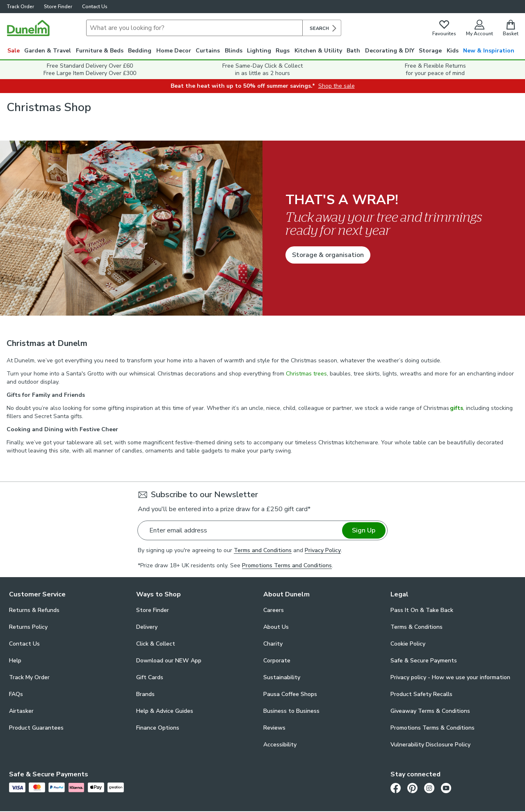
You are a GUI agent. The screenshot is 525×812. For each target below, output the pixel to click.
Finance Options (158, 728)
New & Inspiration (489, 51)
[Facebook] (396, 788)
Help (15, 661)
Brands (145, 694)
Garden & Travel (48, 51)
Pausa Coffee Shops (290, 694)
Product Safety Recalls (421, 694)
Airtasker (21, 711)
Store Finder (58, 7)
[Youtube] (446, 788)
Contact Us (95, 7)
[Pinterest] (412, 788)
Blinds (234, 51)
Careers (274, 610)
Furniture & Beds (100, 51)
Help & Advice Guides (165, 711)
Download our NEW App (169, 661)
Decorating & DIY (390, 51)
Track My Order (29, 677)
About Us (276, 627)
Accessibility (280, 745)
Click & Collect (156, 644)
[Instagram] (429, 788)
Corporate (277, 661)
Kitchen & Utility (318, 51)
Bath (353, 51)
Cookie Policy (408, 644)
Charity (273, 644)
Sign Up (364, 530)
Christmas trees (306, 374)
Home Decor (174, 51)
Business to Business (291, 711)
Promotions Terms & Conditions (433, 728)
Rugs (283, 51)
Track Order (20, 7)
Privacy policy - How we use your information (450, 677)
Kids (453, 51)
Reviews (274, 728)
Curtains (208, 51)
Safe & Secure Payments (424, 661)
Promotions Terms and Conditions (287, 565)
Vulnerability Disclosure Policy (430, 745)
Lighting (259, 51)
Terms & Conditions (417, 627)
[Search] (194, 28)
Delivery (147, 627)
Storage (430, 51)
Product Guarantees (36, 728)
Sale (14, 51)
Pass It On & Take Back (422, 610)
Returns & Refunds (34, 610)
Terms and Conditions (263, 550)
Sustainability (282, 677)
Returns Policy (28, 627)
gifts (457, 408)
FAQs (16, 694)
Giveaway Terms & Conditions (430, 711)
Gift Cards (150, 677)
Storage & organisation (328, 255)
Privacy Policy (323, 550)
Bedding (140, 51)
